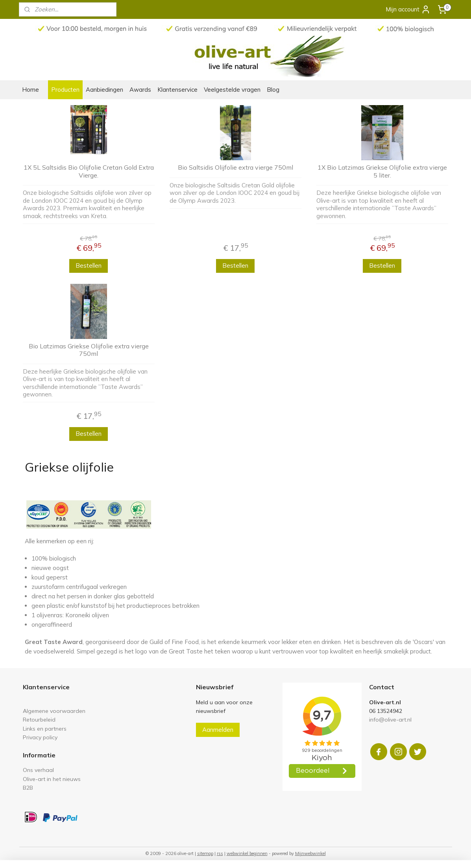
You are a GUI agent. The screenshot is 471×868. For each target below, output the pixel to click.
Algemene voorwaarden (54, 711)
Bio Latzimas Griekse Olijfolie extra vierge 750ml (89, 350)
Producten (65, 90)
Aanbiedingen (104, 90)
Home (30, 90)
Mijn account (408, 9)
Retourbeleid (39, 719)
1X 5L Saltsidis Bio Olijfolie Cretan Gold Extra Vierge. (89, 171)
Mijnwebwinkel (310, 853)
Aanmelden (218, 730)
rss (220, 853)
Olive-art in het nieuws (52, 779)
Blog (273, 90)
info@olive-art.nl (390, 719)
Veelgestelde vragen (232, 90)
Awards (140, 90)
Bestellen (89, 266)
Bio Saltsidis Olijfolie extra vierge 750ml (235, 167)
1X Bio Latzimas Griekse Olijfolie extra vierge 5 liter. (382, 171)
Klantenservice (177, 90)
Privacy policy (40, 737)
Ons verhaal (38, 770)
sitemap (205, 853)
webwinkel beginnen (247, 853)
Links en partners (45, 728)
